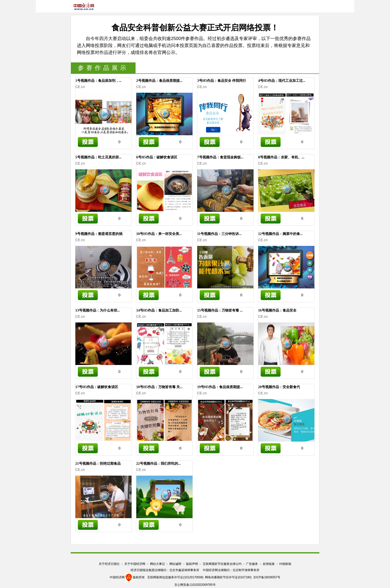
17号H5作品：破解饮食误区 (97, 387)
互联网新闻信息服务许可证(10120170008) (175, 577)
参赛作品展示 (103, 68)
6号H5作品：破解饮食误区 (157, 157)
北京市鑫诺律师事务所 (184, 570)
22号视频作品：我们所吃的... (159, 464)
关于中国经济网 (135, 564)
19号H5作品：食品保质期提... (220, 387)
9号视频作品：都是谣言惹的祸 (99, 234)
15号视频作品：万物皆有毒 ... (220, 310)
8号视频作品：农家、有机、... (281, 157)
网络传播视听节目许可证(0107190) (228, 577)
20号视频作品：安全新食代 (279, 387)
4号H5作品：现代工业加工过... (282, 81)
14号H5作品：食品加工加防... (159, 310)
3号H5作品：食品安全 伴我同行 (222, 81)
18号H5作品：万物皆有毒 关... (159, 387)
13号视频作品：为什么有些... (98, 310)
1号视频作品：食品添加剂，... (98, 81)
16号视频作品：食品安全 (277, 310)
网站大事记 (157, 564)
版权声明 (192, 564)
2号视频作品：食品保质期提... (159, 81)
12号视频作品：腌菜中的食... (280, 234)
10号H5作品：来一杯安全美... (159, 234)
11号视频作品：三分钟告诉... (219, 234)
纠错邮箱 (285, 564)
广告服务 (252, 564)
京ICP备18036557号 (267, 577)
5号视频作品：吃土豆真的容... (98, 157)
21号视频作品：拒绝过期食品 (98, 464)
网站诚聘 (175, 564)
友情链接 (269, 564)
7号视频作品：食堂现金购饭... (220, 157)
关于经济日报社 (109, 564)
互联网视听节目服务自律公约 (222, 564)
